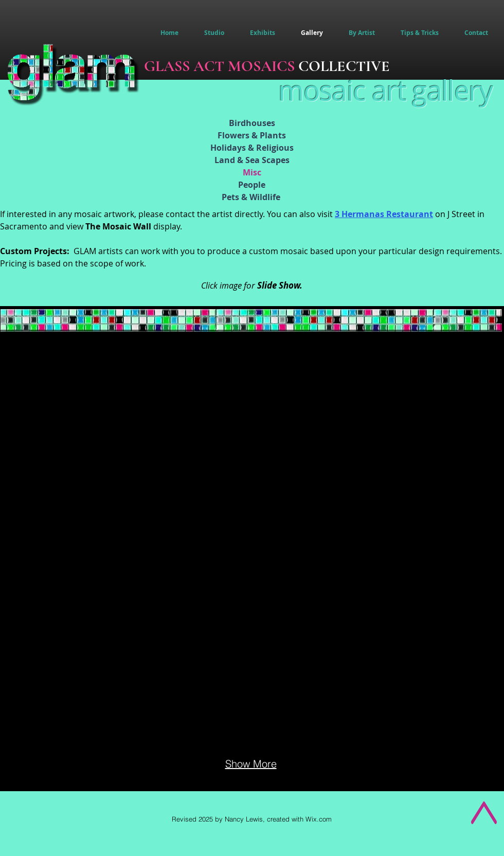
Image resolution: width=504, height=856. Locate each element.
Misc (252, 172)
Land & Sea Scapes (252, 160)
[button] (362, 33)
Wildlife (265, 197)
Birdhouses (252, 123)
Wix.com (319, 819)
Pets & (236, 197)
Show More (251, 764)
